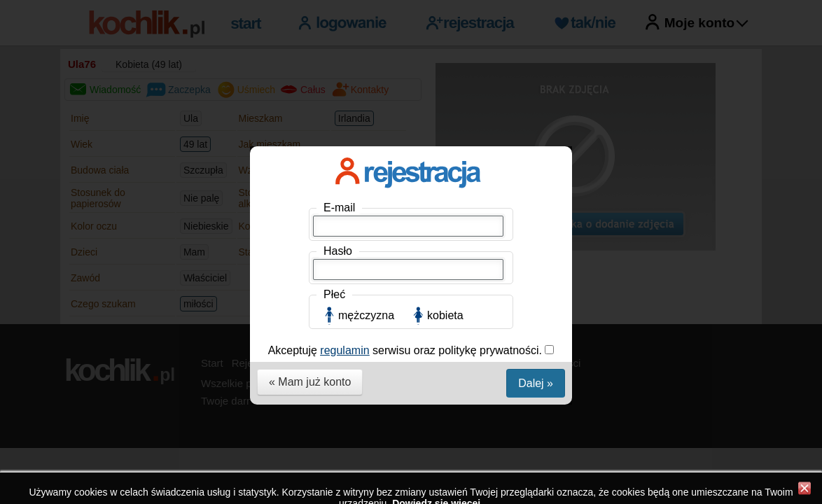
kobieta (445, 315)
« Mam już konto (310, 382)
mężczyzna (366, 315)
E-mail (339, 208)
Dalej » (536, 383)
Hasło (338, 251)
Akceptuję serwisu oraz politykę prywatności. (407, 350)
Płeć (334, 294)
